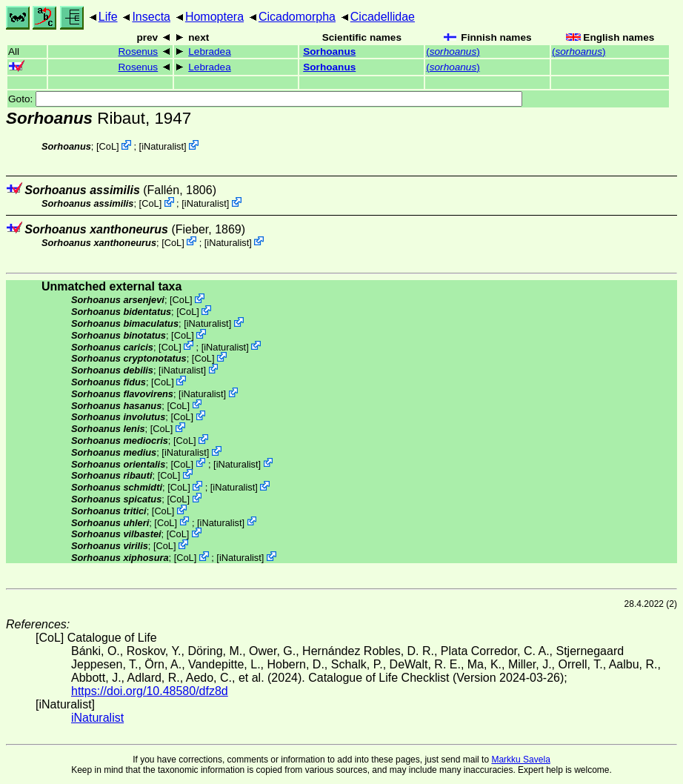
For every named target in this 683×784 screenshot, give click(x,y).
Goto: (265, 99)
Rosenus (139, 52)
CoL (108, 146)
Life (108, 17)
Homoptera (214, 17)
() (453, 52)
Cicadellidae (383, 17)
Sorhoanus (329, 52)
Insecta (151, 17)
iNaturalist (163, 146)
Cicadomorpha (297, 17)
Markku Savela (520, 760)
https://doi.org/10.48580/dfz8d (150, 691)
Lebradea (209, 52)
